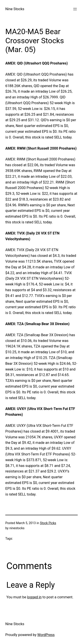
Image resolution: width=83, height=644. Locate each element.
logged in (34, 597)
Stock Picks (48, 523)
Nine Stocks (15, 9)
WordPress (46, 635)
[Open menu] (75, 9)
